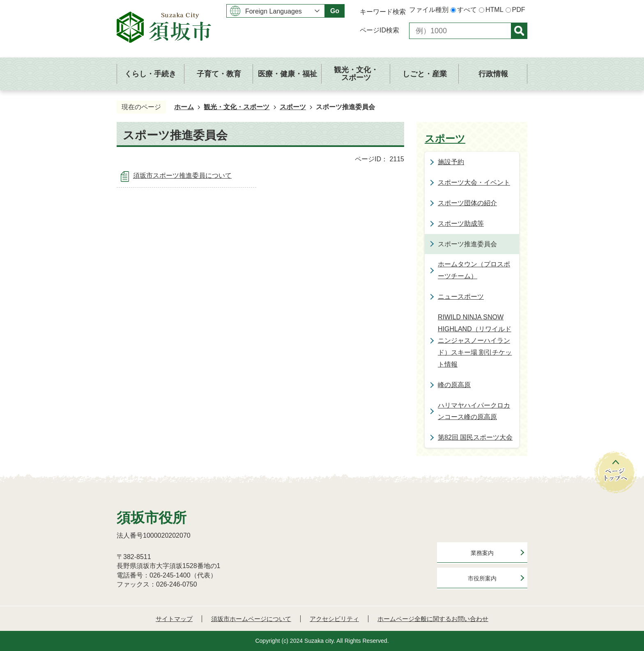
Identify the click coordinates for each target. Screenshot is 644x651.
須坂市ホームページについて (251, 619)
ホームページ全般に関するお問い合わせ (433, 619)
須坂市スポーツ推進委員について (182, 175)
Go (335, 11)
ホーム (184, 107)
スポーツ (293, 107)
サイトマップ (174, 619)
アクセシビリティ (334, 619)
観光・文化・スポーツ (237, 107)
